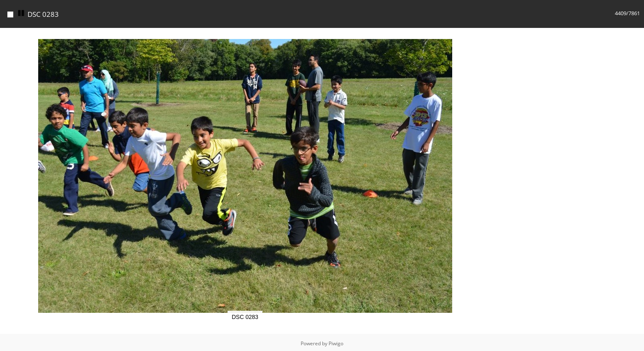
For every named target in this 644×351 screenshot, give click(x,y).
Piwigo (336, 341)
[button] (483, 33)
